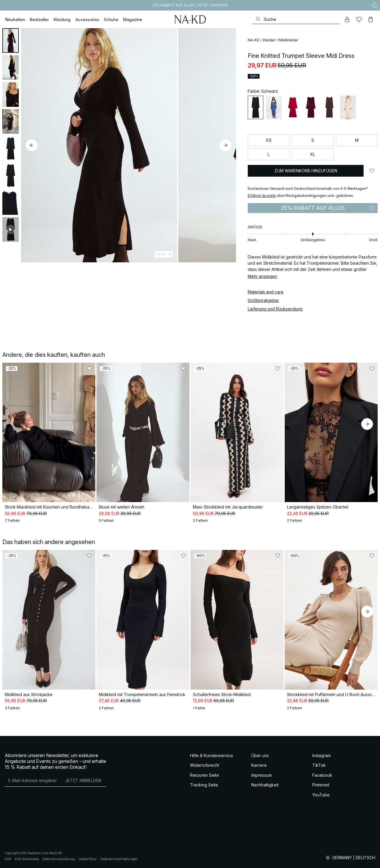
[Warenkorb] (371, 19)
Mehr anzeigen (262, 276)
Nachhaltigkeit (265, 785)
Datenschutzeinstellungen (119, 859)
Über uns (260, 755)
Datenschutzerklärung (59, 859)
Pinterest (321, 785)
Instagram (322, 755)
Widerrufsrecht (205, 765)
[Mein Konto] (347, 19)
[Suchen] (296, 19)
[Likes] (359, 19)
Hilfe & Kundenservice (212, 755)
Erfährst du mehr (262, 196)
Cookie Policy (88, 859)
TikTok (319, 765)
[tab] (11, 40)
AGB (8, 859)
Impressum (262, 775)
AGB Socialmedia (27, 859)
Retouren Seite (205, 775)
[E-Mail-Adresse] (32, 781)
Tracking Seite (204, 785)
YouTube (321, 795)
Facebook (322, 775)
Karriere (259, 765)
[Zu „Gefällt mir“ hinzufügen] (372, 171)
